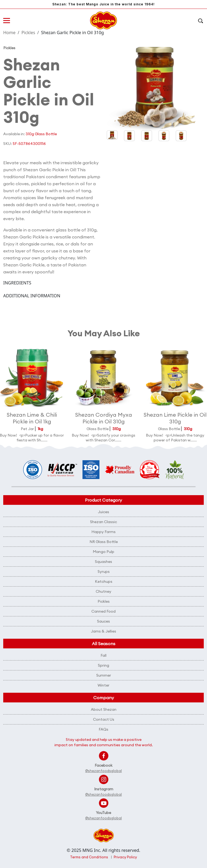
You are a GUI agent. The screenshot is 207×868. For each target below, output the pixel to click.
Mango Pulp (103, 552)
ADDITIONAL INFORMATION (32, 296)
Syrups (104, 571)
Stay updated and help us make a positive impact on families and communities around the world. (104, 742)
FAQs (103, 729)
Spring (103, 665)
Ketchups (104, 581)
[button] (129, 136)
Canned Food (103, 611)
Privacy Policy (125, 857)
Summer (104, 675)
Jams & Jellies (103, 631)
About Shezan (104, 709)
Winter (103, 685)
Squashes (103, 562)
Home (9, 33)
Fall (103, 655)
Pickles (28, 33)
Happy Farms (103, 532)
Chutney (103, 591)
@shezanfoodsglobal (103, 771)
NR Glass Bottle (104, 542)
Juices (103, 512)
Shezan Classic (103, 522)
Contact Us (104, 719)
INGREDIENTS (17, 283)
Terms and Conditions (89, 857)
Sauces (103, 621)
